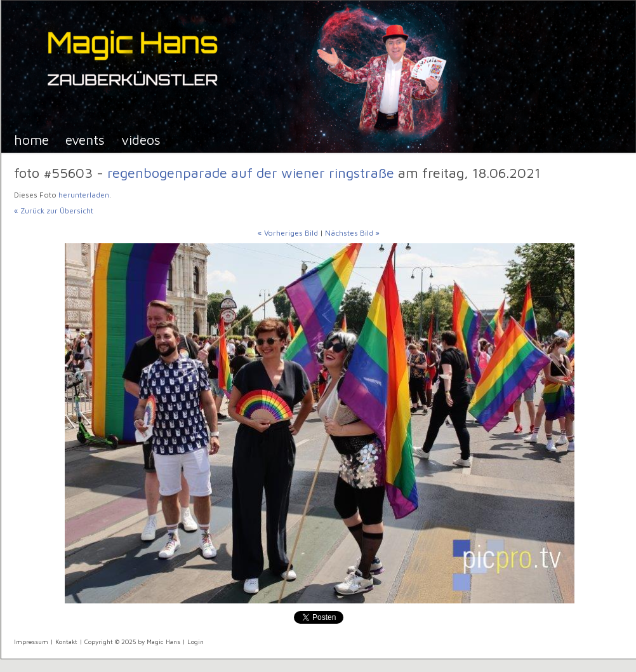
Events (85, 139)
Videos (141, 139)
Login (195, 642)
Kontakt (66, 642)
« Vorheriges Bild (288, 233)
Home (31, 139)
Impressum (31, 642)
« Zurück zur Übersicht (54, 211)
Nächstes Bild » (352, 233)
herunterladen (84, 195)
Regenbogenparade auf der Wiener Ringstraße (253, 173)
